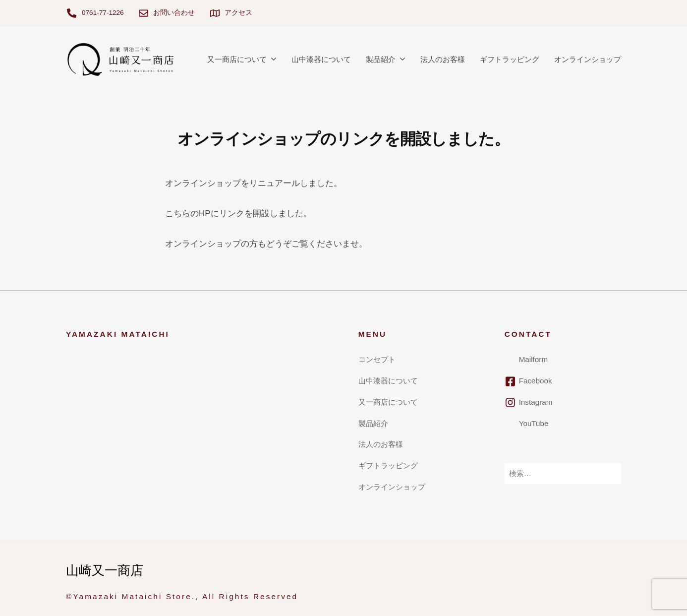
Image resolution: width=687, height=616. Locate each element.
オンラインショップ (588, 59)
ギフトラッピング (510, 59)
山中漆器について (321, 59)
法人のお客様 (443, 59)
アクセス (238, 13)
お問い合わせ (174, 13)
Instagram (536, 402)
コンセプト (377, 359)
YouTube (534, 423)
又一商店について (237, 59)
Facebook (536, 381)
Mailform (534, 359)
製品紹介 (381, 59)
